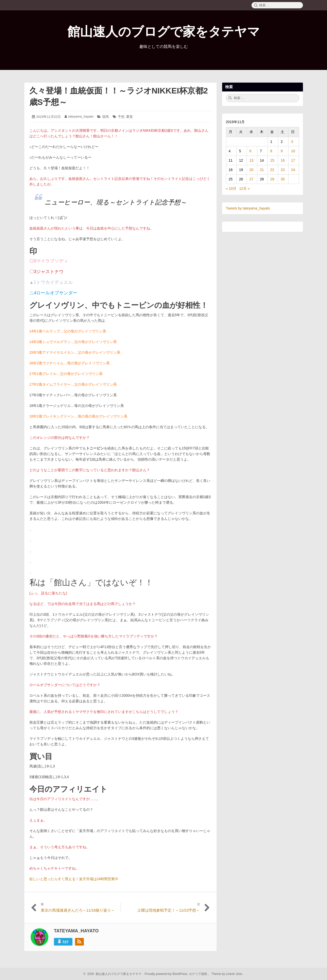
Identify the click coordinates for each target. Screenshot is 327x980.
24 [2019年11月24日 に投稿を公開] (293, 170)
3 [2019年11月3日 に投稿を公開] (292, 142)
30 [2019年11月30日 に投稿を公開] (283, 179)
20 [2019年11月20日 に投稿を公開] (252, 170)
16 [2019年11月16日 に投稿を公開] (283, 160)
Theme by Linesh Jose (227, 974)
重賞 (129, 117)
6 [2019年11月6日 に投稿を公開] (251, 151)
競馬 (106, 117)
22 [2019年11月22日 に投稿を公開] (272, 170)
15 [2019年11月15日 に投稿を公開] (272, 160)
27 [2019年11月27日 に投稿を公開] (252, 179)
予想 (121, 117)
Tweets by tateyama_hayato (248, 208)
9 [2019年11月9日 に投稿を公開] (282, 151)
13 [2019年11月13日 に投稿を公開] (252, 160)
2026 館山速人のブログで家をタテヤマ (114, 974)
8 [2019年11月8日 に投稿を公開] (271, 151)
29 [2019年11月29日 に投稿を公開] (272, 179)
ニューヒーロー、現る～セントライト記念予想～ (116, 202)
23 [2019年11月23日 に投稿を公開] (283, 170)
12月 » (244, 189)
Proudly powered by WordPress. (167, 974)
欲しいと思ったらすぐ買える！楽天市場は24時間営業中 (74, 879)
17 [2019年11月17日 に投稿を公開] (293, 160)
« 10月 (231, 189)
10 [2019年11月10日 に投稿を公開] (293, 151)
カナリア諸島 (198, 974)
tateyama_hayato (81, 116)
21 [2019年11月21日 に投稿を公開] (262, 170)
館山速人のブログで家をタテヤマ (164, 32)
